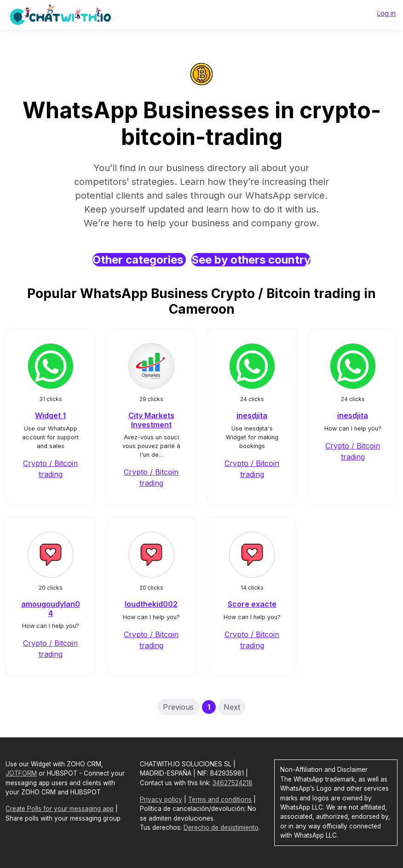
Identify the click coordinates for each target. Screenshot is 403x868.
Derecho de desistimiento (221, 828)
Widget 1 (50, 415)
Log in (386, 13)
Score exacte (252, 604)
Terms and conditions (220, 799)
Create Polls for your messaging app (60, 809)
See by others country (251, 260)
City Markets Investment (151, 420)
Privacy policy (161, 799)
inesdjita (252, 415)
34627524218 (233, 783)
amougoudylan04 (51, 608)
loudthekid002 (151, 604)
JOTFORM (21, 773)
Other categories (139, 260)
